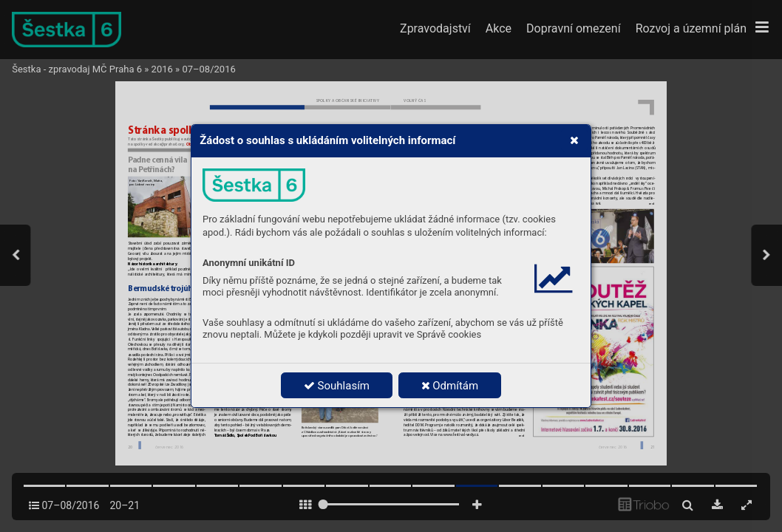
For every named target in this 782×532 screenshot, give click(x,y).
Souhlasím (337, 386)
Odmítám (450, 386)
